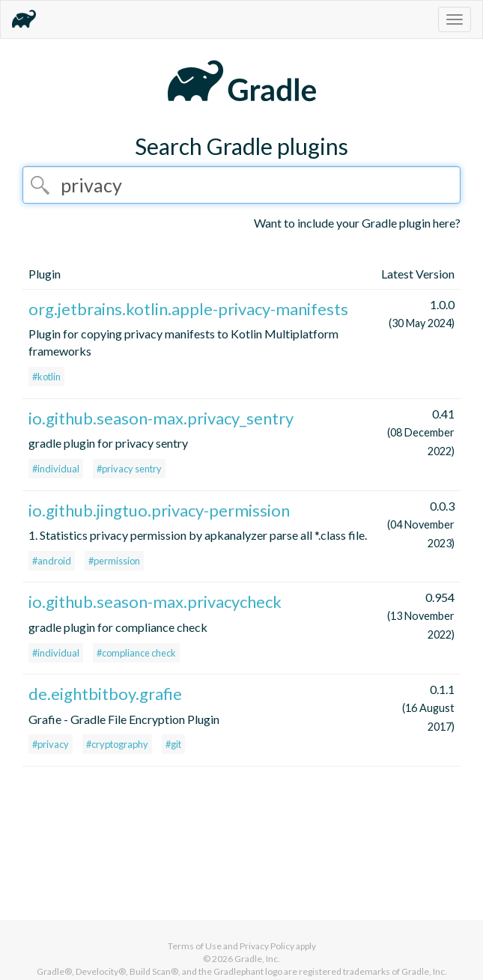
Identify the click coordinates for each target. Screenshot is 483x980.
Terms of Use (195, 946)
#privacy (51, 744)
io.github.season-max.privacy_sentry (161, 418)
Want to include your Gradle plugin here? (357, 223)
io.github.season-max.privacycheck (155, 602)
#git (173, 744)
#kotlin (46, 377)
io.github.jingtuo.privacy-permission (159, 510)
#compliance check (136, 653)
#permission (114, 561)
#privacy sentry (129, 469)
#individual (56, 469)
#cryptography (117, 744)
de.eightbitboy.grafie (105, 694)
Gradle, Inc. (257, 959)
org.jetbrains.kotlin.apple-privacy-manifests (188, 309)
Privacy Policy (267, 946)
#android (52, 561)
